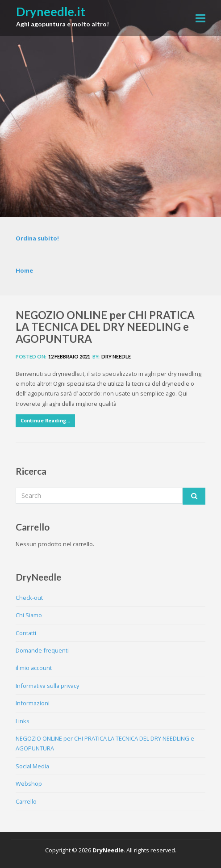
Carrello (26, 801)
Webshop (29, 784)
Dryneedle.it (51, 11)
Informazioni (33, 703)
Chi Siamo (29, 615)
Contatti (26, 633)
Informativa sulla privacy (47, 686)
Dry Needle (116, 356)
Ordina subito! (37, 238)
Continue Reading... (45, 420)
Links (23, 721)
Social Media (32, 766)
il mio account (34, 668)
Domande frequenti (42, 650)
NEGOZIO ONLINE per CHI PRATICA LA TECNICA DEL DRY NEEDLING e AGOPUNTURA (105, 327)
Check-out (29, 598)
